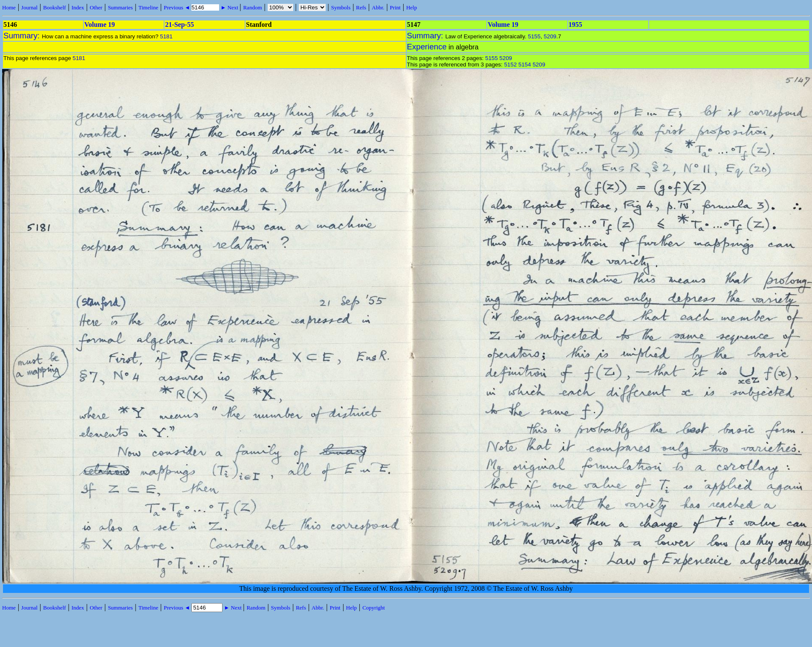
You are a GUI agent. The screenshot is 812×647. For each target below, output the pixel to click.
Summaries (120, 7)
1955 (575, 24)
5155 (535, 36)
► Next (229, 7)
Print (395, 7)
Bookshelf (54, 7)
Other (96, 7)
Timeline (148, 7)
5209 (550, 36)
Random (252, 7)
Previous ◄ (178, 7)
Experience (427, 47)
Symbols (341, 7)
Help (412, 7)
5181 (166, 36)
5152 (511, 65)
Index (78, 7)
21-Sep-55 (179, 24)
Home (9, 7)
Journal (29, 7)
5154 (525, 65)
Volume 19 (100, 24)
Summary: (23, 36)
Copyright (374, 608)
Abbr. (378, 7)
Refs (361, 7)
